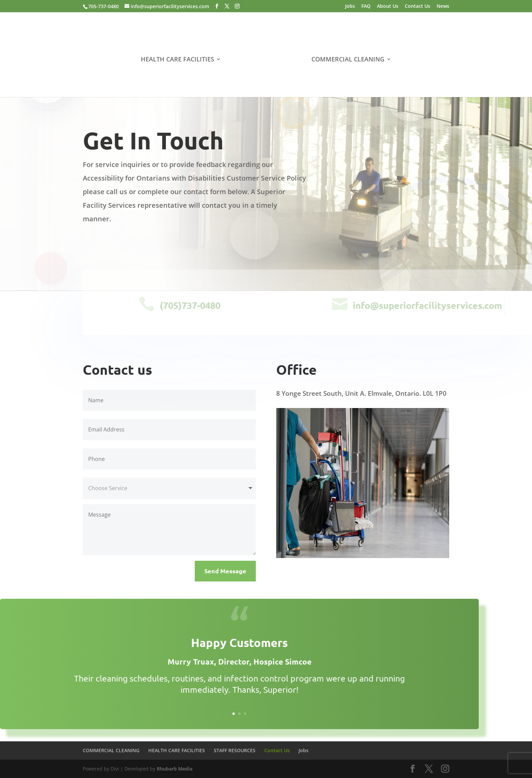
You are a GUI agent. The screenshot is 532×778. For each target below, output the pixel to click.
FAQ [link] (366, 6)
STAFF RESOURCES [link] (235, 750)
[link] (265, 60)
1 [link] (234, 714)
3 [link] (245, 714)
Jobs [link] (350, 6)
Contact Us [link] (417, 6)
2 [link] (239, 714)
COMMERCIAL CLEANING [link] (347, 59)
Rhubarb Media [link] (175, 769)
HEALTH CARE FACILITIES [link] (179, 59)
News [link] (443, 6)
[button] (217, 6)
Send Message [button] (225, 571)
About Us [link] (388, 6)
